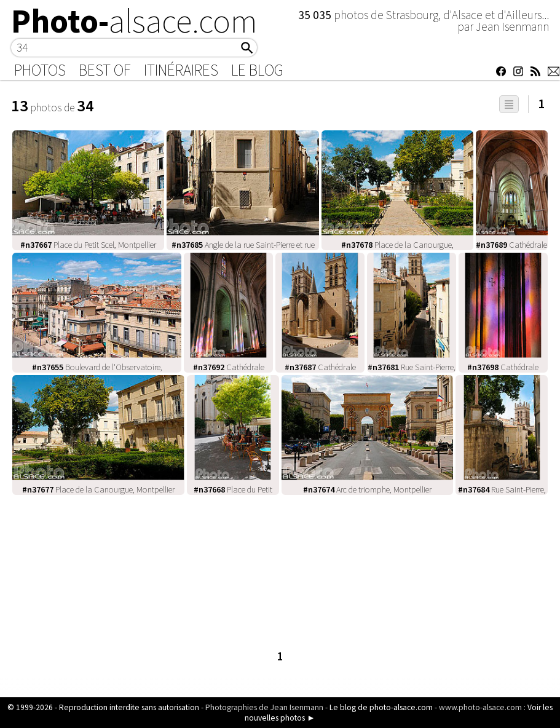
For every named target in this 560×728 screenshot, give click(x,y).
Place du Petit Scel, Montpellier (88, 245)
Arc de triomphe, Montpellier (367, 489)
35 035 (316, 15)
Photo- (134, 21)
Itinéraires (181, 70)
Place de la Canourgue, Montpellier (98, 489)
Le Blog (257, 70)
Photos (40, 70)
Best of (105, 70)
